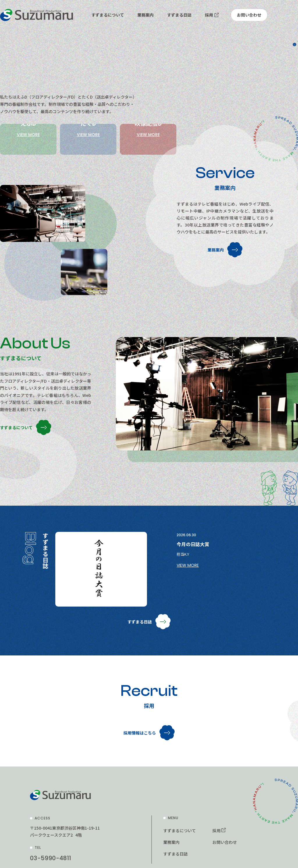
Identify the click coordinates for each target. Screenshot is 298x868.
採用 (209, 15)
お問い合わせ (249, 15)
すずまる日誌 (179, 15)
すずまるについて (108, 15)
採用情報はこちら (140, 777)
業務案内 (146, 15)
